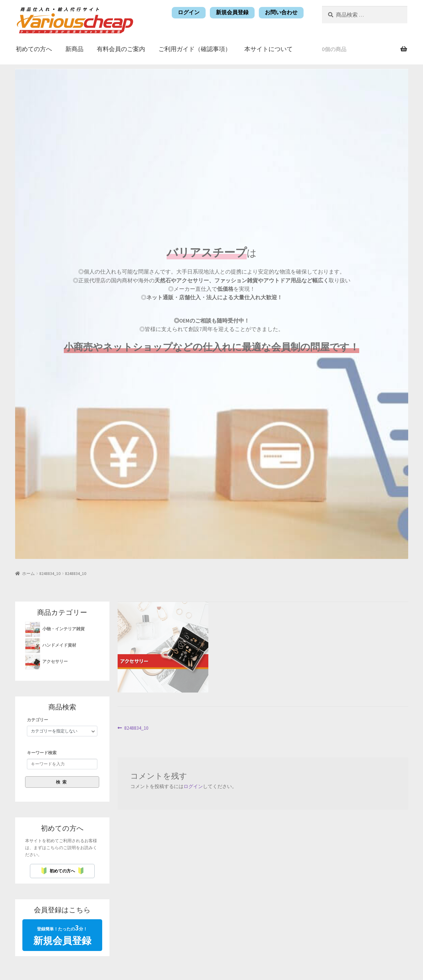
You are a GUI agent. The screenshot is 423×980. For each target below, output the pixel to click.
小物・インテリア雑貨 (64, 629)
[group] (62, 752)
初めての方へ (34, 49)
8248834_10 (50, 573)
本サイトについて (268, 49)
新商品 (74, 49)
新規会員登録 (232, 12)
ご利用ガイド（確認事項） (195, 49)
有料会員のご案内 (121, 49)
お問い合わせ (281, 12)
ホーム (28, 573)
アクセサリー (55, 661)
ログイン (189, 12)
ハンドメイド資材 (60, 645)
